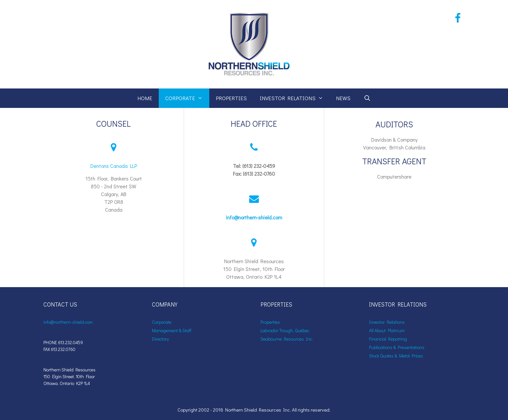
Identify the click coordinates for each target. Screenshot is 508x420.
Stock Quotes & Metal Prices (396, 356)
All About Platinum (387, 330)
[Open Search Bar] (367, 98)
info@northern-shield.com (254, 217)
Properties (231, 98)
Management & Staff (172, 330)
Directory (160, 339)
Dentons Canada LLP (114, 166)
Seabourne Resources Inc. (287, 339)
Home (145, 98)
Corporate (187, 98)
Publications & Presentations (397, 347)
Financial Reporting (388, 339)
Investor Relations (295, 98)
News (343, 98)
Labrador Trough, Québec (285, 330)
